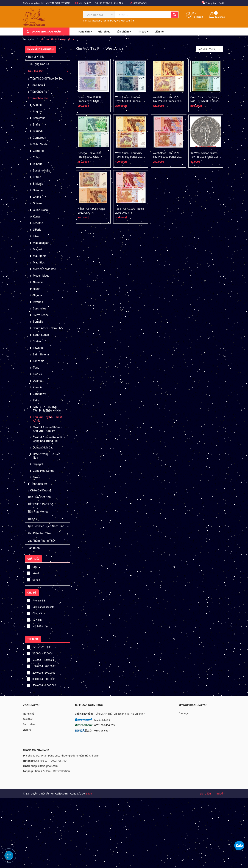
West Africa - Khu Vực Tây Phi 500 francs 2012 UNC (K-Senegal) (130, 157)
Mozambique (41, 276)
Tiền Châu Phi (39, 98)
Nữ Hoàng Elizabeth (41, 606)
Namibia (38, 282)
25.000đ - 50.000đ (40, 653)
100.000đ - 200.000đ (41, 666)
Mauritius (39, 262)
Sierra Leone (41, 315)
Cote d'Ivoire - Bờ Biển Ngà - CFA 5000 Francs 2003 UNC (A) (204, 101)
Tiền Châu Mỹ (39, 484)
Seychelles (40, 308)
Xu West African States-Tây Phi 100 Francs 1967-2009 (206, 157)
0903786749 (140, 3)
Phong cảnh (36, 600)
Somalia (38, 322)
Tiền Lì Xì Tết (36, 57)
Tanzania (39, 361)
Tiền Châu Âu (39, 92)
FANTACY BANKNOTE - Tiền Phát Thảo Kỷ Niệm (48, 409)
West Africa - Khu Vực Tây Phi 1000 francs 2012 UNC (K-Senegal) (168, 157)
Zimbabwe (40, 394)
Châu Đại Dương (41, 490)
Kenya (37, 217)
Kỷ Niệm (34, 619)
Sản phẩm (29, 724)
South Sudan (41, 335)
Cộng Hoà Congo (44, 471)
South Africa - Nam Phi (47, 328)
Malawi (37, 249)
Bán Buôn (34, 548)
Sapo (89, 794)
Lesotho (38, 223)
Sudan (37, 341)
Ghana (37, 197)
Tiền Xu (32, 519)
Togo (36, 368)
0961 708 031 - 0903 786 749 (50, 761)
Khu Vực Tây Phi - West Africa (47, 419)
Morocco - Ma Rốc (44, 269)
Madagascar (41, 243)
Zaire (36, 400)
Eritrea (37, 177)
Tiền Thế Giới (36, 71)
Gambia (38, 190)
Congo (37, 157)
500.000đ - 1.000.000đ (42, 685)
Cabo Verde (40, 144)
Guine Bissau (41, 210)
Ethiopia (38, 184)
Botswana (39, 118)
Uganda (38, 381)
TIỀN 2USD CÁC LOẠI (41, 504)
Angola (37, 111)
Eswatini (38, 348)
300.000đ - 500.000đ (41, 679)
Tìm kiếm (220, 794)
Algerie (37, 105)
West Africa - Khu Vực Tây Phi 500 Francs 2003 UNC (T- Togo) (168, 101)
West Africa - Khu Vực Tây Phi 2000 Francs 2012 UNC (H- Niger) (128, 101)
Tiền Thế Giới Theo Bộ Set (47, 79)
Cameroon (40, 138)
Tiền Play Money (38, 512)
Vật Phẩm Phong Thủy (42, 541)
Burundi (38, 131)
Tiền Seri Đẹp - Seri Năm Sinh (46, 526)
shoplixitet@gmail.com (44, 766)
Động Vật (35, 613)
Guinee (37, 203)
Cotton (33, 579)
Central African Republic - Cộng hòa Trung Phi (49, 439)
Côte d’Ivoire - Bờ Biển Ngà (47, 456)
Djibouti (38, 164)
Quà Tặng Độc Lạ (38, 64)
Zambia (38, 387)
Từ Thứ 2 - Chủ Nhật (113, 3)
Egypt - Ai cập (41, 171)
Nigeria (37, 295)
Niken (33, 573)
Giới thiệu (29, 719)
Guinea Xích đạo (43, 447)
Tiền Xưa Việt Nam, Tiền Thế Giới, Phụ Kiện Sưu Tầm (109, 21)
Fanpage (184, 713)
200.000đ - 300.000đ (41, 672)
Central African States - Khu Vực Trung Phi (48, 429)
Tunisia (37, 374)
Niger (36, 289)
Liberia (37, 230)
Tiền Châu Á (38, 85)
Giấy (32, 566)
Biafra (37, 125)
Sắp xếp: (203, 49)
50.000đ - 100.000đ (40, 659)
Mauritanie (40, 256)
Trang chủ (29, 714)
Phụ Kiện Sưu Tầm (39, 533)
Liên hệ (27, 730)
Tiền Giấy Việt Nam (40, 497)
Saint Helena (41, 354)
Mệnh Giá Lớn (37, 626)
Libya (36, 236)
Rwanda (38, 302)
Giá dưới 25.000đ (39, 647)
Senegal (38, 464)
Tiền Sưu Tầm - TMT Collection (52, 771)
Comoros (39, 151)
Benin (37, 477)
